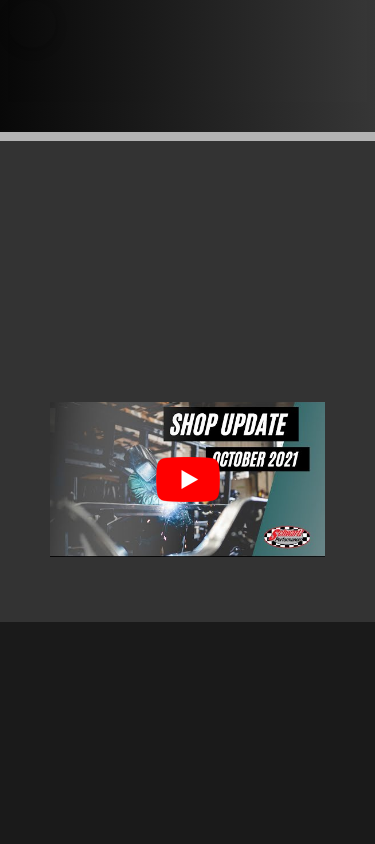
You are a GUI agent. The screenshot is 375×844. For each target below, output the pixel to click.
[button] (32, 24)
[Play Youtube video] (187, 479)
